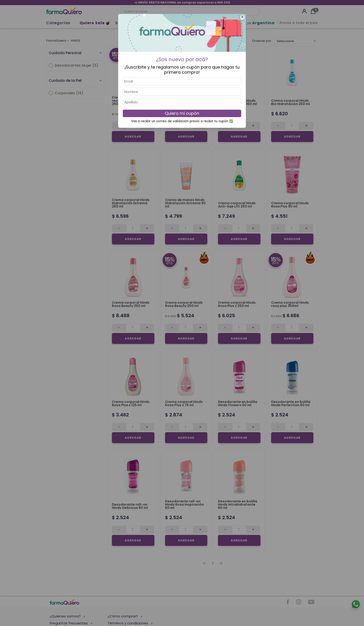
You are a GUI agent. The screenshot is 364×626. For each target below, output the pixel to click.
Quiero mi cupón (182, 113)
